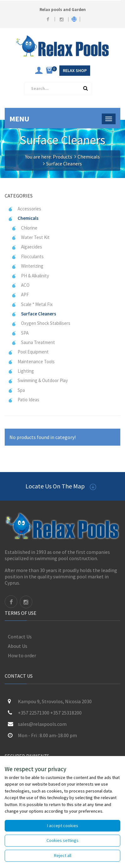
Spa (16, 390)
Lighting (21, 371)
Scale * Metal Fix (32, 304)
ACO (20, 285)
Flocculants (27, 256)
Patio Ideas (24, 400)
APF (20, 295)
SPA (20, 333)
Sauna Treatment (33, 342)
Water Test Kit (30, 237)
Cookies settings (63, 840)
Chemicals (89, 157)
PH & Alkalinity (30, 276)
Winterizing (27, 266)
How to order (22, 655)
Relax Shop (75, 70)
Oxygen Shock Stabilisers (41, 323)
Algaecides (27, 247)
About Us (18, 646)
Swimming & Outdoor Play (38, 380)
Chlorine (24, 228)
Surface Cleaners (34, 314)
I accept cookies (63, 826)
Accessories (24, 209)
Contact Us (20, 637)
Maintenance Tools (31, 362)
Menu (19, 119)
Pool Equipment (28, 352)
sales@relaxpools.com (42, 724)
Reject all (63, 855)
